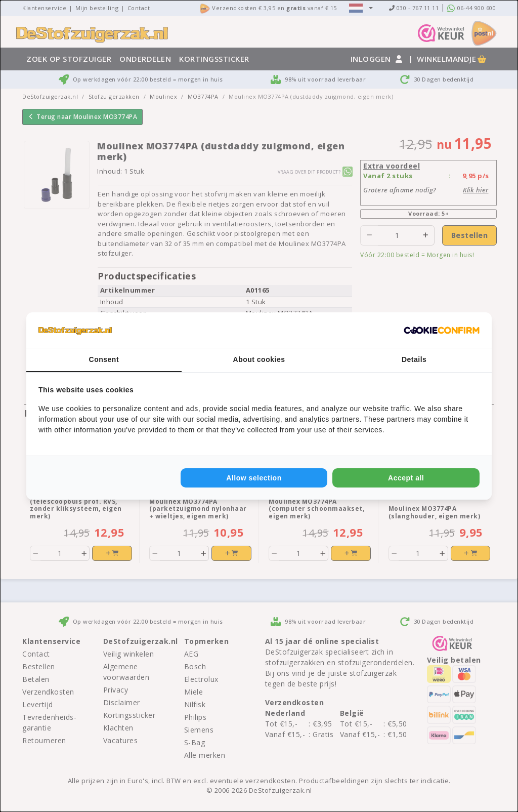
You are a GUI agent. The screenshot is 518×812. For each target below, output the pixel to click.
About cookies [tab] (259, 359)
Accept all (406, 478)
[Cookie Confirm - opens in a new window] (442, 330)
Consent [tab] (104, 359)
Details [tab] (414, 359)
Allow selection (254, 478)
